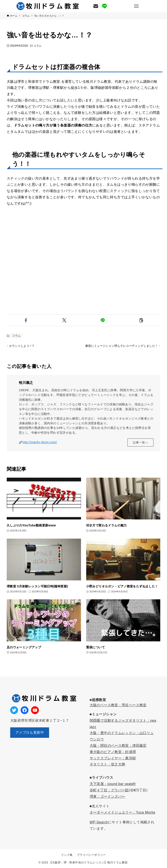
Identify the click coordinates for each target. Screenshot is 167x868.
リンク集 (67, 855)
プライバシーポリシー (91, 855)
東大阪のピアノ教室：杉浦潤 (113, 752)
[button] (26, 320)
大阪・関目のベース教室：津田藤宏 (118, 746)
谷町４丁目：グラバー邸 (109, 790)
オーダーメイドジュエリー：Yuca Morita (122, 813)
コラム (37, 46)
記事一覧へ (141, 448)
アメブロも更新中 (30, 733)
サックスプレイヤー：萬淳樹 (113, 758)
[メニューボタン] (136, 6)
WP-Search (99, 822)
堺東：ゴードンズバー (107, 796)
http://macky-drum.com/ (40, 448)
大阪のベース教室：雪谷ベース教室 (118, 705)
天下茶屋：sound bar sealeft (113, 784)
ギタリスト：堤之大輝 (107, 764)
